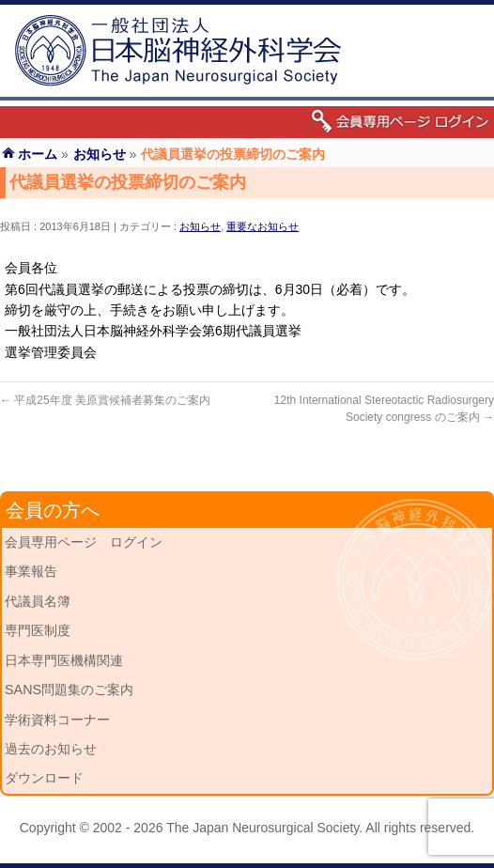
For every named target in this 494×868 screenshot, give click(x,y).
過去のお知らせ (51, 749)
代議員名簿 (38, 601)
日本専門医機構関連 (64, 660)
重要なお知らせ (262, 226)
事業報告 (31, 571)
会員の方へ (53, 510)
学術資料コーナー (57, 720)
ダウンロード (44, 778)
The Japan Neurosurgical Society (262, 828)
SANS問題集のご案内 (69, 690)
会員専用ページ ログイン (84, 542)
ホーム (38, 154)
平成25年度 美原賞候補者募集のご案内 (105, 400)
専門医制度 (38, 630)
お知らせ (200, 226)
